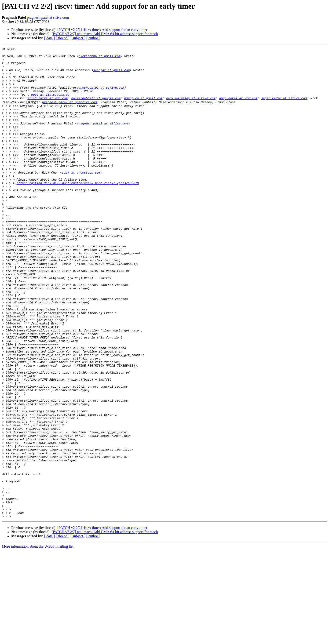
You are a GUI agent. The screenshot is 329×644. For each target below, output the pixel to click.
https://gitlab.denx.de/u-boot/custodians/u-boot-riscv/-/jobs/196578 (78, 210)
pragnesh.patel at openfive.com (69, 113)
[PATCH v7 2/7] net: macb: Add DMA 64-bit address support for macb (105, 34)
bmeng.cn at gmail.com (143, 109)
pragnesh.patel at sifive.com (48, 17)
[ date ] (49, 38)
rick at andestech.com (81, 197)
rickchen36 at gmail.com (100, 58)
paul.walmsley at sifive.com (191, 109)
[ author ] (93, 38)
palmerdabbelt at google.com (96, 109)
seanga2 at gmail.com (111, 75)
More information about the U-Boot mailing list (38, 640)
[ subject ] (78, 38)
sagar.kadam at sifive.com (284, 109)
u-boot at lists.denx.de (48, 104)
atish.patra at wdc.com (48, 109)
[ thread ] (63, 38)
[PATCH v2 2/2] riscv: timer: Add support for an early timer (102, 30)
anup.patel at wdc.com (238, 109)
